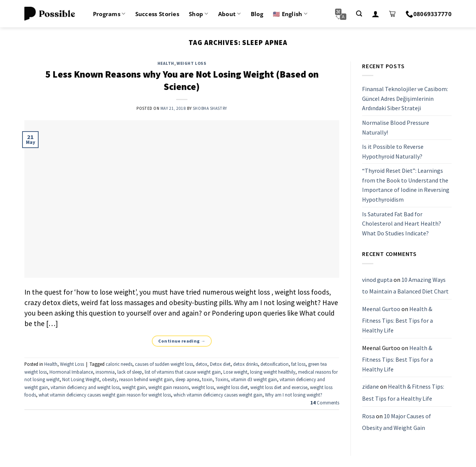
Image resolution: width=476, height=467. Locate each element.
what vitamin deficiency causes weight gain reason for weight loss (105, 395)
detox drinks (245, 364)
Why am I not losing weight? (294, 395)
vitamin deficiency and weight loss (85, 387)
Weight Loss (191, 63)
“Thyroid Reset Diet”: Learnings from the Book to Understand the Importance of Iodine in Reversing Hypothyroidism (406, 185)
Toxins (222, 379)
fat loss (298, 364)
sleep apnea (187, 379)
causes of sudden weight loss (164, 364)
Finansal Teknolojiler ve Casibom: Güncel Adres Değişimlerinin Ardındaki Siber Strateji (405, 98)
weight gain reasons (169, 387)
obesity (109, 379)
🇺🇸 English (290, 14)
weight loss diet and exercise (279, 387)
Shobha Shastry (210, 108)
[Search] (359, 14)
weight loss (203, 387)
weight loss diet (232, 387)
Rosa (368, 416)
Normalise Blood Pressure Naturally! (396, 127)
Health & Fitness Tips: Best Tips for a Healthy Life (397, 320)
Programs (109, 14)
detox (201, 364)
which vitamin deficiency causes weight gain (218, 395)
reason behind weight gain (146, 379)
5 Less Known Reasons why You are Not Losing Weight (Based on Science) (182, 80)
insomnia (105, 372)
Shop (199, 14)
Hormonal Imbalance (71, 372)
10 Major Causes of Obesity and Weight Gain (397, 422)
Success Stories (157, 14)
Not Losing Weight (81, 379)
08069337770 (429, 14)
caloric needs (119, 364)
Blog (257, 14)
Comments (325, 403)
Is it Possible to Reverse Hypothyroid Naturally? (393, 151)
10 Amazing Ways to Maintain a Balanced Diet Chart (405, 286)
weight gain (134, 387)
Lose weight (235, 372)
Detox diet (220, 364)
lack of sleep (130, 372)
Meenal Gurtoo (381, 309)
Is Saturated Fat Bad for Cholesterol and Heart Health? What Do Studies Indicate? (402, 224)
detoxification (275, 364)
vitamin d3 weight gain (254, 379)
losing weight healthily (273, 372)
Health (166, 63)
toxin (207, 379)
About (230, 14)
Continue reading (182, 341)
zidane (370, 387)
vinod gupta (377, 280)
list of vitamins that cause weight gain (183, 372)
